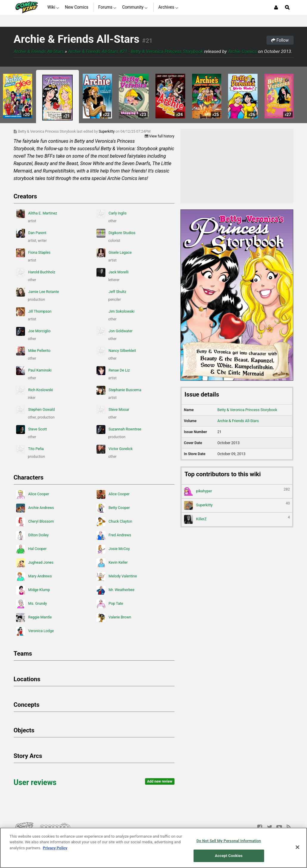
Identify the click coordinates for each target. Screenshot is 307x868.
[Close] (297, 847)
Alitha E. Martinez (37, 214)
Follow (280, 40)
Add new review (160, 781)
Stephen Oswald (36, 410)
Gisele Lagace (114, 253)
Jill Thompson (34, 312)
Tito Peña (30, 449)
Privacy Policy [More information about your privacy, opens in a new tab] (55, 848)
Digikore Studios (116, 233)
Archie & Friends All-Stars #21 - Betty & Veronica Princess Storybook (136, 51)
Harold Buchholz (36, 272)
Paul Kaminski (34, 371)
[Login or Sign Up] (276, 7)
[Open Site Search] (287, 7)
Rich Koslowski (35, 390)
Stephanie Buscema (119, 390)
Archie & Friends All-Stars (77, 39)
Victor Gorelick (115, 449)
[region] (153, 848)
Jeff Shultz (112, 292)
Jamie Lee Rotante (38, 292)
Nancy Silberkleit (116, 351)
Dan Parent (31, 233)
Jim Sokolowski (116, 312)
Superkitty (107, 131)
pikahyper (237, 491)
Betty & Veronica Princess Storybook (247, 410)
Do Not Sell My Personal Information (229, 841)
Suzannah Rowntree (119, 430)
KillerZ (237, 519)
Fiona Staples (33, 253)
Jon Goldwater (114, 331)
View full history (160, 136)
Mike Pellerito (33, 351)
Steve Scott (32, 430)
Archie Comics (242, 51)
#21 (147, 41)
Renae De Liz (113, 371)
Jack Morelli (113, 272)
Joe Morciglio (33, 331)
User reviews (35, 782)
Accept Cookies (229, 856)
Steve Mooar (113, 410)
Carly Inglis (112, 214)
